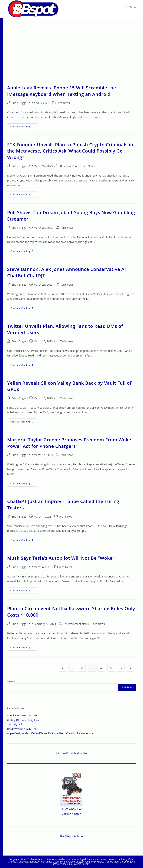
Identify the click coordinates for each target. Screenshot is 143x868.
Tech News (63, 103)
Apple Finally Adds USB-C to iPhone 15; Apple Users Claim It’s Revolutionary (50, 733)
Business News (69, 166)
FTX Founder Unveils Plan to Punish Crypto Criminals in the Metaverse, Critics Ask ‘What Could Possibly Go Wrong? (70, 151)
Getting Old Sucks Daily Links (24, 720)
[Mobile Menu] (130, 7)
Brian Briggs (19, 103)
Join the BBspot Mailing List (71, 753)
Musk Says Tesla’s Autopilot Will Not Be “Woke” (61, 558)
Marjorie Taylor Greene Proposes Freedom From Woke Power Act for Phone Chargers (69, 443)
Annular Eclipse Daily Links (22, 715)
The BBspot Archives (71, 836)
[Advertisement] (71, 47)
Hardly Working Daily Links (22, 729)
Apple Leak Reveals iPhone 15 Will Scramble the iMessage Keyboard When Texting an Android (62, 91)
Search (11, 681)
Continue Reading (24, 127)
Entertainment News (76, 624)
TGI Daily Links (15, 724)
